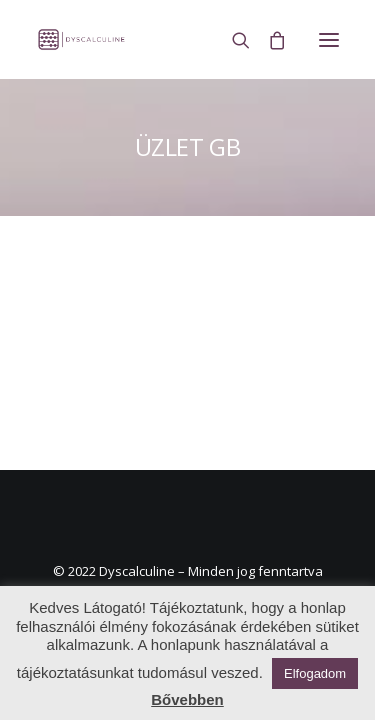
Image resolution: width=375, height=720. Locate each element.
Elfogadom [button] (315, 673)
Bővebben (187, 699)
